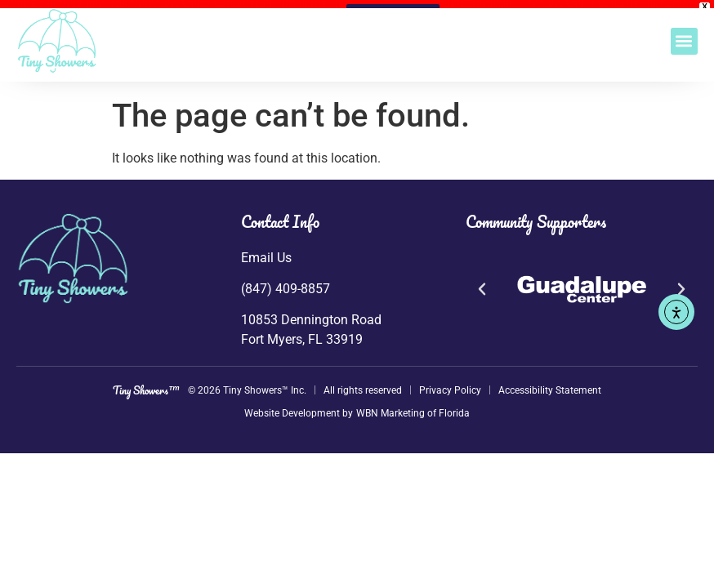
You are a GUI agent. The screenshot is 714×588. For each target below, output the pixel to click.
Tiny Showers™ (146, 383)
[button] (684, 41)
